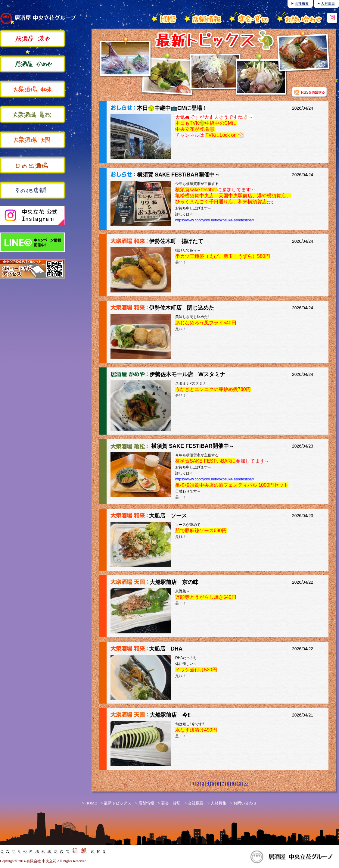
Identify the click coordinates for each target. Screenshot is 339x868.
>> (246, 784)
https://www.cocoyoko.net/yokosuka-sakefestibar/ (215, 220)
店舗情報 (146, 803)
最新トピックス (118, 803)
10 (239, 784)
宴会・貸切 (171, 803)
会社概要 (196, 803)
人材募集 (219, 803)
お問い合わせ (245, 803)
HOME (91, 803)
